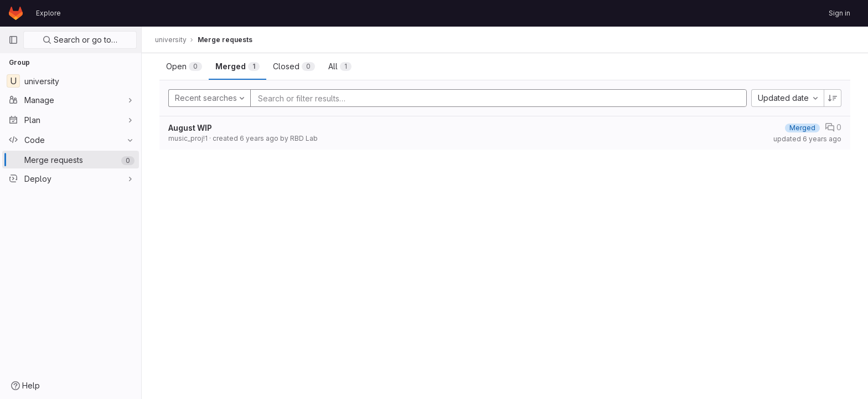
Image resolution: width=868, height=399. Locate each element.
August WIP (190, 128)
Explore (48, 13)
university (171, 40)
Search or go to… (80, 40)
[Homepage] (16, 13)
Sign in (839, 13)
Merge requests (225, 40)
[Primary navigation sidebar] (13, 40)
